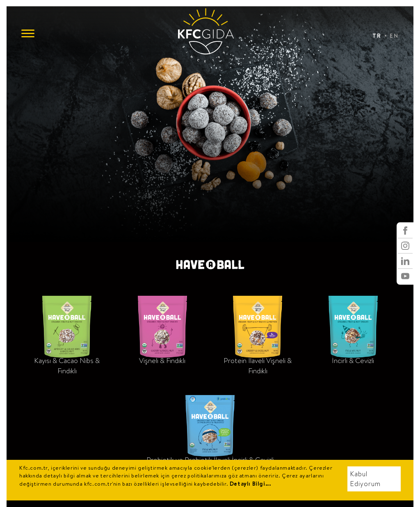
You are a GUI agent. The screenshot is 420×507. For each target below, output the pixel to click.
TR (377, 36)
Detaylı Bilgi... (250, 484)
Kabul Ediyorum (365, 479)
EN (394, 36)
